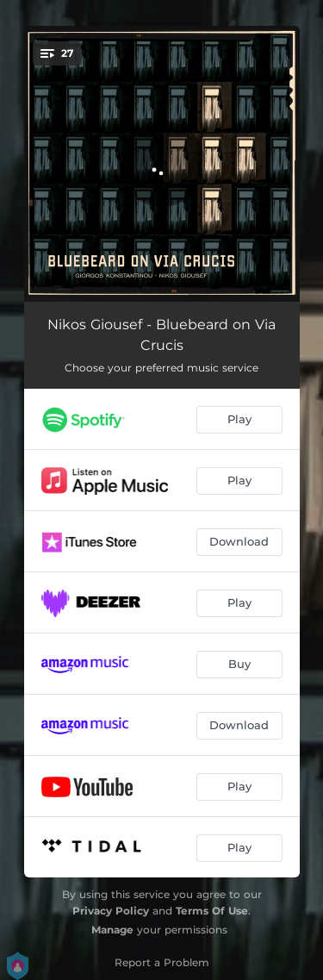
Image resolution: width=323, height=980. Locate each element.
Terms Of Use (212, 911)
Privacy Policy (111, 911)
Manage (112, 930)
